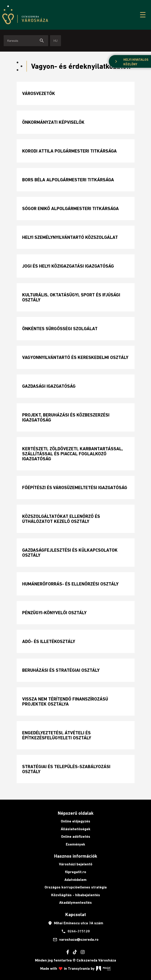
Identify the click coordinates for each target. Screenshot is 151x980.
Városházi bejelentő (76, 864)
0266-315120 (75, 931)
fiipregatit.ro (75, 872)
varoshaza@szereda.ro (76, 940)
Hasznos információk (76, 856)
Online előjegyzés (75, 821)
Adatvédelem (75, 880)
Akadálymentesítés (75, 902)
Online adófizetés (76, 836)
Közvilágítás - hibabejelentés (76, 895)
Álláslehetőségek (76, 829)
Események (75, 844)
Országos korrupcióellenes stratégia (76, 887)
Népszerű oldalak (76, 813)
